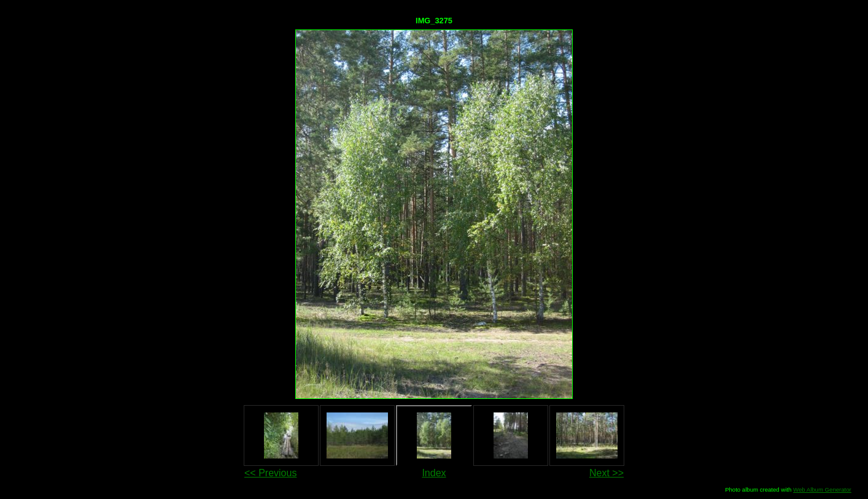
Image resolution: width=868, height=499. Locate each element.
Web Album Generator (822, 489)
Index (434, 473)
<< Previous (270, 473)
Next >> (606, 473)
